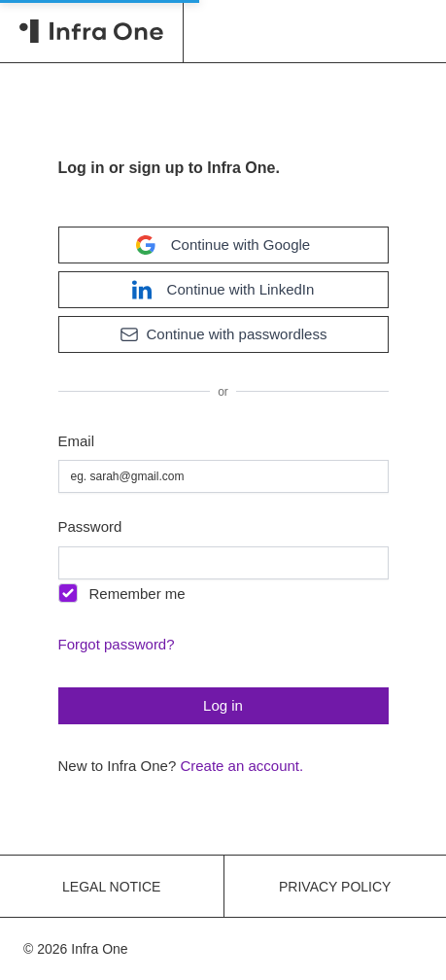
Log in (223, 705)
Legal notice (111, 887)
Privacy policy (335, 887)
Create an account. (241, 766)
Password (90, 526)
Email (77, 441)
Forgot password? (117, 644)
